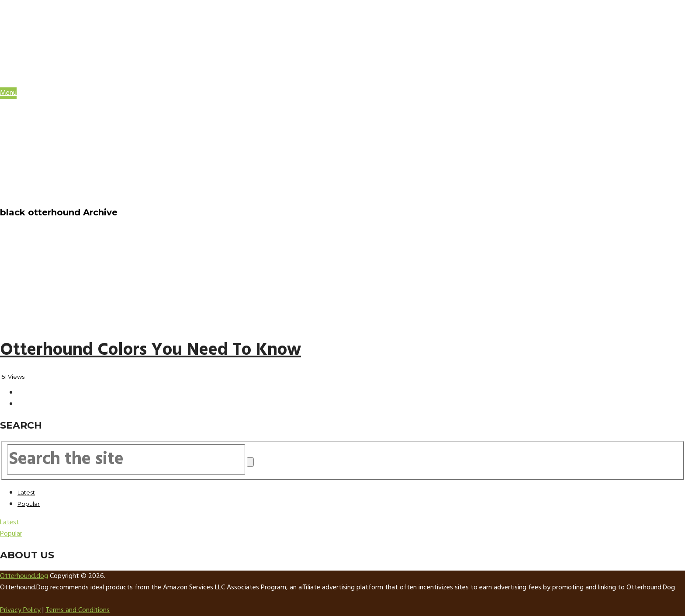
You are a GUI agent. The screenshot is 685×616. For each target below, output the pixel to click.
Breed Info (55, 125)
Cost (45, 165)
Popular (29, 504)
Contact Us (40, 188)
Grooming (54, 133)
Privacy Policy (20, 610)
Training (51, 157)
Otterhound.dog (24, 576)
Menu (8, 93)
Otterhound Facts (54, 118)
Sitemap (32, 196)
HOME (28, 110)
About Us (35, 180)
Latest (26, 492)
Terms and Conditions (78, 610)
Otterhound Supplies (59, 173)
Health (48, 141)
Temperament (61, 149)
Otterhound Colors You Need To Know (150, 350)
